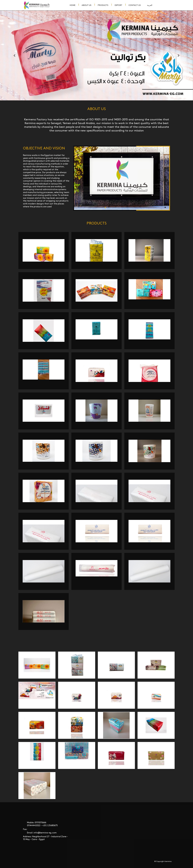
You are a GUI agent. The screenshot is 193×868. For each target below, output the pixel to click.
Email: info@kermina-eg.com (42, 833)
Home (72, 5)
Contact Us (135, 5)
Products (103, 5)
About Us (87, 5)
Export (118, 5)
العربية (150, 5)
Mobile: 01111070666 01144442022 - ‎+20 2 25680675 (42, 824)
